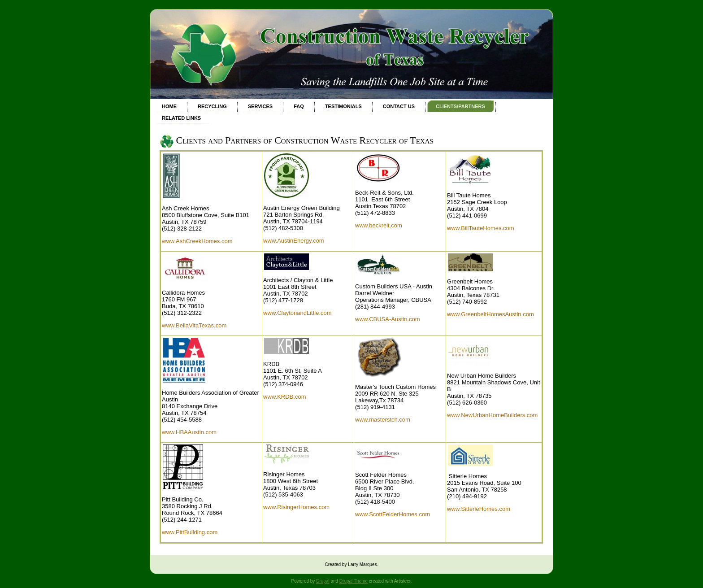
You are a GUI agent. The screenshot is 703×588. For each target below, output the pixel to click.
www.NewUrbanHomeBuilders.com (492, 415)
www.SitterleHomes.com (479, 509)
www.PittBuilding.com (190, 532)
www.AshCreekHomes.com (197, 241)
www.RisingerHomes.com (296, 507)
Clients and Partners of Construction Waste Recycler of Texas (305, 140)
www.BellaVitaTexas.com (194, 325)
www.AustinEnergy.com (294, 241)
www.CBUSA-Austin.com (387, 319)
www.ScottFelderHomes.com (393, 514)
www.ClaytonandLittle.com (297, 313)
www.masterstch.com (383, 420)
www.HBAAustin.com (189, 432)
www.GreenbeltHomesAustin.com (490, 314)
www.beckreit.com (379, 225)
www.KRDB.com (284, 397)
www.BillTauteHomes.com (481, 228)
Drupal (323, 581)
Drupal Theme (354, 581)
